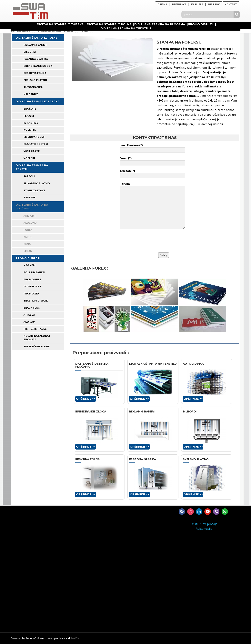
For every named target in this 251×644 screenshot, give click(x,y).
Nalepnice (31, 94)
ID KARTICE (31, 123)
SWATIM (75, 638)
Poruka (152, 206)
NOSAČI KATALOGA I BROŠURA (37, 338)
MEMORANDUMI (34, 137)
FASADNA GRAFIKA (36, 59)
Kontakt (231, 4)
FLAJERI (29, 116)
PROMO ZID (31, 294)
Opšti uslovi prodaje (204, 524)
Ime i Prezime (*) (152, 148)
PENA (27, 244)
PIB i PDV (214, 4)
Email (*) (152, 161)
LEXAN (28, 251)
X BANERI (30, 265)
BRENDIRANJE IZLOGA (38, 66)
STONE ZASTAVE (34, 190)
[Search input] (208, 15)
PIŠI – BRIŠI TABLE (35, 329)
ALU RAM (29, 322)
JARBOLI (29, 176)
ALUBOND (30, 223)
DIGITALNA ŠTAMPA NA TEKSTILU (126, 28)
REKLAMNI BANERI (35, 45)
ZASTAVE (30, 198)
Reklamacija (204, 529)
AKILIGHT (30, 216)
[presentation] (149, 241)
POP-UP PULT (32, 287)
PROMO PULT (32, 279)
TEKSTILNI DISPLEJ (36, 301)
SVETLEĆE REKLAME (37, 347)
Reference (179, 4)
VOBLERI (29, 158)
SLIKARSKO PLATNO (37, 183)
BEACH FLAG (32, 308)
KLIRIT (28, 237)
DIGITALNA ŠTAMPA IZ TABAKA (60, 24)
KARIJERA (197, 4)
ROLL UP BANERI (34, 272)
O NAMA (162, 4)
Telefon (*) (152, 173)
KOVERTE (30, 130)
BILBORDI (30, 52)
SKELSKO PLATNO (35, 80)
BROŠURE (30, 109)
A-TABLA (29, 315)
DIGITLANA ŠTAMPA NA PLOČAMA (160, 24)
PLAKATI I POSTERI (36, 144)
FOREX (28, 230)
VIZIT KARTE (32, 151)
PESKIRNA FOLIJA (35, 73)
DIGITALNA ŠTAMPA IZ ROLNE (109, 24)
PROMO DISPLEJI (201, 24)
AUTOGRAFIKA (33, 87)
